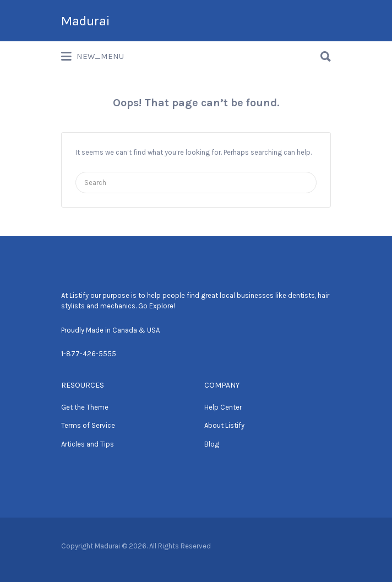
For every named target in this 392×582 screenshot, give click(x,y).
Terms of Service (88, 425)
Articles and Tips (88, 444)
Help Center (223, 407)
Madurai (85, 21)
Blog (212, 444)
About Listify (224, 425)
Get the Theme (85, 407)
